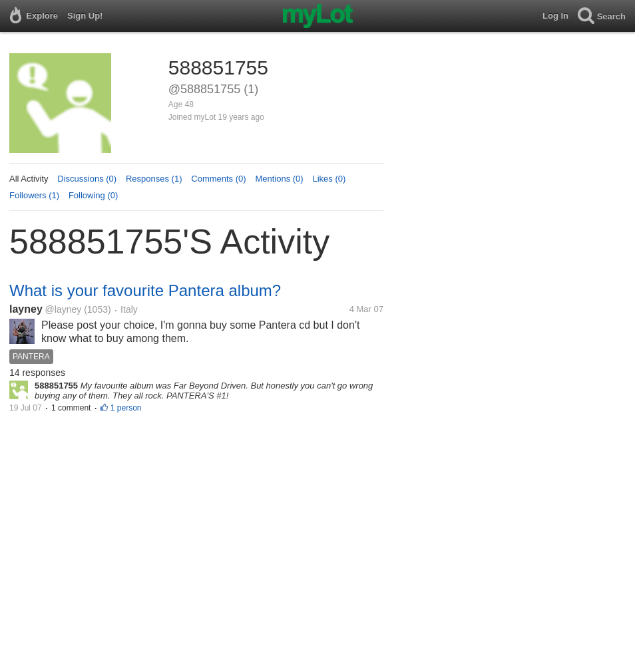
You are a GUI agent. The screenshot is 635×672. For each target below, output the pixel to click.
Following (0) (93, 195)
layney (26, 309)
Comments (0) (218, 179)
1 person (126, 408)
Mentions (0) (279, 179)
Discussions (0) (87, 179)
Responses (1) (154, 179)
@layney (64, 309)
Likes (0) (329, 179)
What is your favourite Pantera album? (145, 290)
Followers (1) (34, 195)
